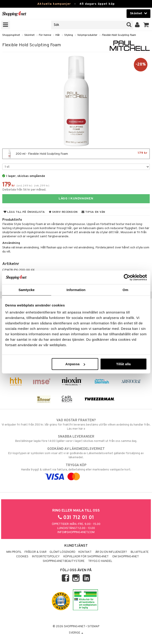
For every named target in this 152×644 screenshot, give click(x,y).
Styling (69, 35)
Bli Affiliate (140, 552)
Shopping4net (11, 35)
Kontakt (85, 552)
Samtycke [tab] (26, 290)
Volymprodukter (87, 35)
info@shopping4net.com (76, 532)
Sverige (76, 633)
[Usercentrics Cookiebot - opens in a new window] (127, 277)
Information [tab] (76, 290)
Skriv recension (63, 212)
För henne (45, 35)
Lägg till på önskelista (24, 212)
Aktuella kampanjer (54, 4)
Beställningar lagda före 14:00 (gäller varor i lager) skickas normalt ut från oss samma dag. (76, 439)
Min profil (14, 552)
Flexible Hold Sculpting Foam (119, 35)
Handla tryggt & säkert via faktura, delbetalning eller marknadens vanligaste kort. (76, 471)
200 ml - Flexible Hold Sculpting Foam (76, 154)
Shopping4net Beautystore (64, 561)
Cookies (22, 557)
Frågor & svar (36, 552)
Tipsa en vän (93, 212)
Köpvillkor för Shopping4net (86, 557)
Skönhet (29, 35)
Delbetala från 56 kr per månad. (24, 190)
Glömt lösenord (62, 552)
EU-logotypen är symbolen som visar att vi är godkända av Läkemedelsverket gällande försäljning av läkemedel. (76, 453)
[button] (146, 25)
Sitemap (93, 627)
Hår (58, 35)
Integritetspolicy (46, 557)
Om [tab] (126, 290)
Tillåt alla (123, 364)
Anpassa (75, 364)
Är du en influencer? (111, 552)
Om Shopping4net (126, 557)
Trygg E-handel (100, 561)
